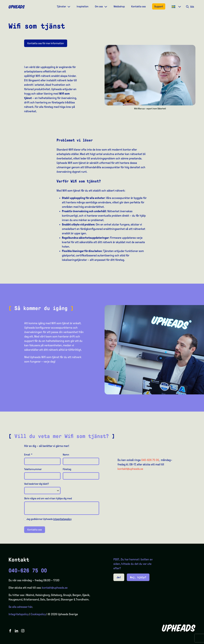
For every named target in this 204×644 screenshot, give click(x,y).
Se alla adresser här (20, 607)
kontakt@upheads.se (130, 469)
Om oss (99, 6)
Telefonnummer (33, 469)
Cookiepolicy (38, 614)
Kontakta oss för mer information (46, 43)
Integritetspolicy (62, 519)
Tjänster (62, 6)
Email (28, 455)
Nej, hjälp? (138, 577)
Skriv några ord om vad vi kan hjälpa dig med (48, 498)
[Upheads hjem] (17, 7)
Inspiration (83, 6)
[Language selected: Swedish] (193, 642)
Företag (67, 469)
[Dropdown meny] (69, 6)
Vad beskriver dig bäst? (37, 484)
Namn (66, 455)
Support (159, 6)
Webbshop (119, 6)
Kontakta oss (138, 6)
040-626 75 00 (150, 460)
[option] (189, 642)
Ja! (119, 577)
